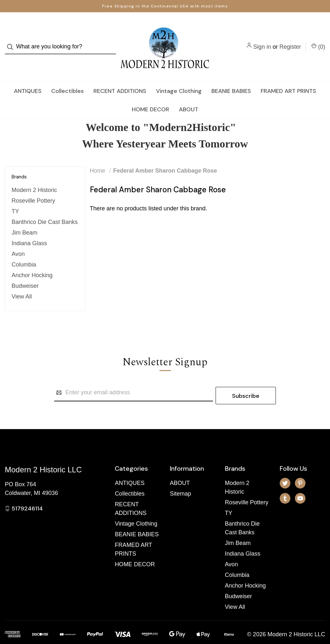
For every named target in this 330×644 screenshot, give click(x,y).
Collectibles (68, 79)
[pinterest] (300, 468)
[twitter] (285, 468)
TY (15, 199)
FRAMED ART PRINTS (288, 79)
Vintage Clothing (179, 79)
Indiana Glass (29, 231)
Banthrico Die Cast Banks (45, 210)
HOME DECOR (150, 97)
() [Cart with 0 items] (318, 40)
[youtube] (300, 483)
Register (290, 41)
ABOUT (189, 97)
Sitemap (180, 479)
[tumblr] (285, 483)
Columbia (24, 253)
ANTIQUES (28, 79)
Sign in (262, 41)
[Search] (12, 41)
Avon (18, 242)
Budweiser (25, 274)
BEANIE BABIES (231, 79)
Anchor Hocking (32, 263)
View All (22, 285)
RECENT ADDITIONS (120, 79)
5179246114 (27, 493)
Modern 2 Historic (34, 178)
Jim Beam (24, 221)
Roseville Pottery (33, 189)
